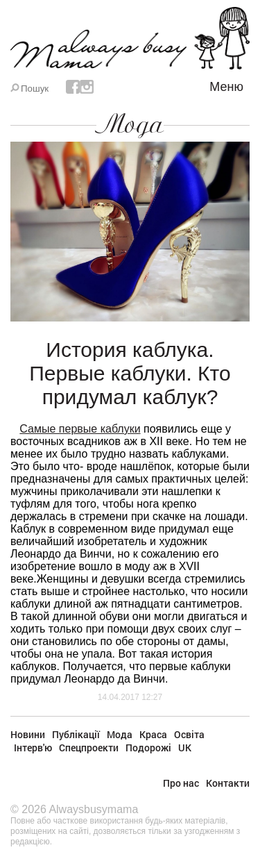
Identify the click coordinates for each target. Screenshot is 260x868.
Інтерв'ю (33, 748)
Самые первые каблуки (80, 429)
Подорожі (148, 748)
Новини (28, 734)
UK (185, 748)
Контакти (228, 783)
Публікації (76, 734)
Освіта (189, 734)
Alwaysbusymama (93, 809)
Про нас (181, 783)
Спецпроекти (89, 748)
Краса (153, 734)
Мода (130, 124)
